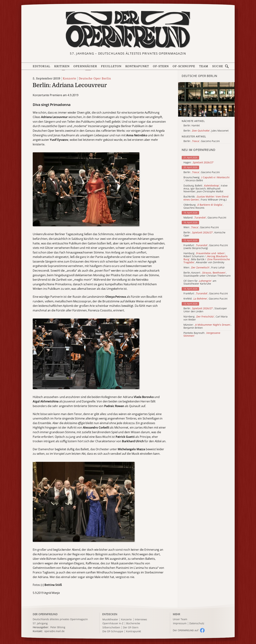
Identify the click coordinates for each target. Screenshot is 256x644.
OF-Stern (161, 66)
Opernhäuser (85, 66)
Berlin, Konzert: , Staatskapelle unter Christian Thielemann (207, 274)
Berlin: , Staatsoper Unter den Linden (205, 310)
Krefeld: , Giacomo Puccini (205, 299)
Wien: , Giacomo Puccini (201, 227)
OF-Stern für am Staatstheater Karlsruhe (200, 282)
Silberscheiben (111, 628)
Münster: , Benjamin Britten (207, 326)
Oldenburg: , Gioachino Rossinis (203, 206)
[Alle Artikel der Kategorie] (206, 99)
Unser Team (180, 619)
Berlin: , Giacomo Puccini (202, 172)
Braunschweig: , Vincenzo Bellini (206, 179)
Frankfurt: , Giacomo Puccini (206, 294)
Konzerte (69, 79)
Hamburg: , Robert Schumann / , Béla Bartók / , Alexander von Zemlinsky (207, 258)
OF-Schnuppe (184, 66)
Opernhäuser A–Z (113, 623)
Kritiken (62, 66)
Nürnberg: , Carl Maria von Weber (206, 318)
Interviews (141, 620)
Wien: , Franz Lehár (204, 268)
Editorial (42, 66)
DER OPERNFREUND (45, 614)
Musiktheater (110, 620)
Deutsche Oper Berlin (95, 79)
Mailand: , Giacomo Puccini (205, 218)
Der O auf (186, 630)
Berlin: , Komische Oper (204, 234)
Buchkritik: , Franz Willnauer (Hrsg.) (206, 198)
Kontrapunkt (137, 66)
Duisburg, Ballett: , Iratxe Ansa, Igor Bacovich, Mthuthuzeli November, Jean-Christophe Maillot (206, 189)
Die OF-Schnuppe (113, 631)
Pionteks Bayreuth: (202, 335)
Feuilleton (111, 66)
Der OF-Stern (131, 628)
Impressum (180, 623)
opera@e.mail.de (54, 631)
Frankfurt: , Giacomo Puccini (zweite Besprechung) (206, 247)
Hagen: (199, 163)
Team (204, 66)
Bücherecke (133, 623)
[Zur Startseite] (128, 30)
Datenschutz (197, 623)
